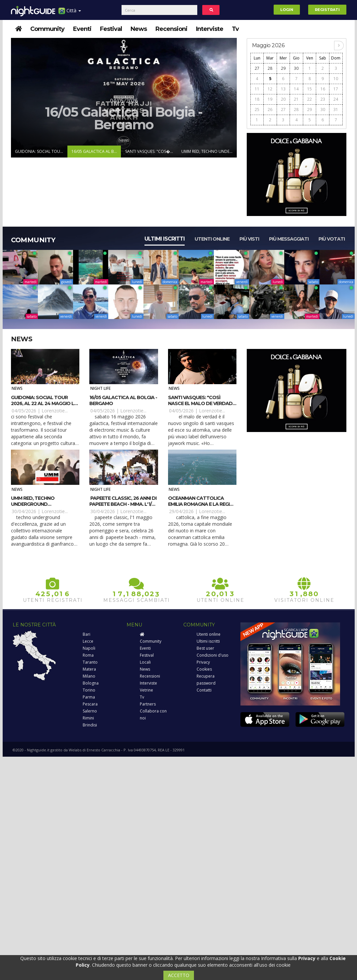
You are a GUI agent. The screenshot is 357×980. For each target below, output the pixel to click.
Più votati (332, 239)
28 (270, 68)
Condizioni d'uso (213, 655)
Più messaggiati (289, 239)
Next (231, 98)
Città (70, 13)
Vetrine (146, 690)
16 (323, 89)
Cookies (204, 669)
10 (336, 79)
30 (296, 68)
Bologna (91, 683)
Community (47, 29)
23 (323, 99)
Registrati (327, 10)
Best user (205, 648)
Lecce (88, 641)
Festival (111, 29)
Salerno (90, 711)
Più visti (249, 239)
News (139, 29)
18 (257, 99)
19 (270, 99)
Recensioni (171, 29)
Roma (88, 655)
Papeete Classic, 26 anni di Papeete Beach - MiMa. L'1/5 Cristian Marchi (123, 504)
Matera (89, 669)
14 (296, 89)
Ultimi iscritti (165, 239)
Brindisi (90, 725)
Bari (87, 634)
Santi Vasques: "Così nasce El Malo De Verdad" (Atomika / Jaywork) (201, 403)
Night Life (100, 388)
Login (287, 10)
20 (283, 99)
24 (336, 99)
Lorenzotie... (55, 411)
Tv (235, 29)
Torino (89, 690)
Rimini (88, 718)
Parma (89, 697)
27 (257, 68)
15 (310, 89)
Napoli (89, 648)
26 (270, 109)
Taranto (90, 662)
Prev (17, 98)
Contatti (204, 690)
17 (336, 89)
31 (336, 109)
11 (257, 89)
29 (283, 68)
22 (310, 99)
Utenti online (212, 239)
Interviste (210, 29)
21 (296, 99)
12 (270, 89)
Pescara (90, 704)
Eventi (82, 29)
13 (283, 89)
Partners (148, 704)
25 (257, 109)
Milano (89, 676)
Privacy (203, 662)
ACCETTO (179, 975)
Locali (145, 662)
